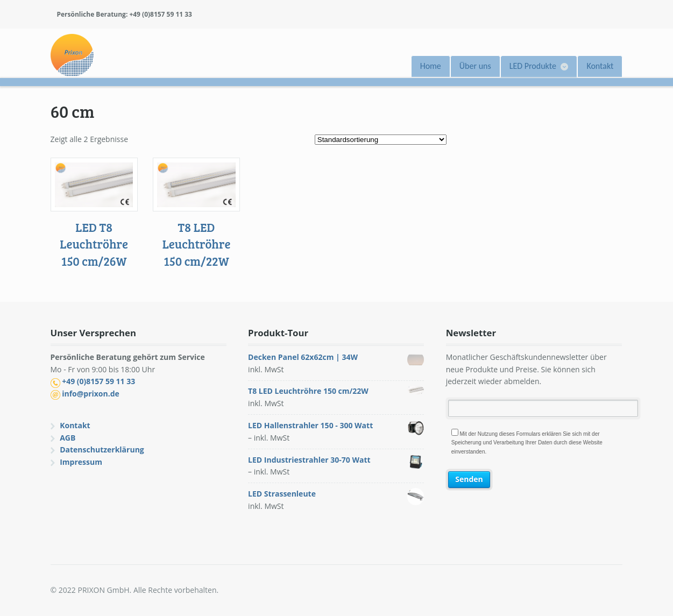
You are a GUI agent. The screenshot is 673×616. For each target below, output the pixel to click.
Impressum (81, 462)
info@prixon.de (91, 394)
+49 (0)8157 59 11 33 (98, 381)
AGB (68, 438)
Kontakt (600, 66)
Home (431, 66)
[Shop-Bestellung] (381, 140)
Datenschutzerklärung (102, 449)
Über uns (475, 66)
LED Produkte (533, 66)
